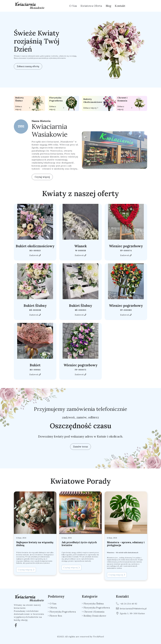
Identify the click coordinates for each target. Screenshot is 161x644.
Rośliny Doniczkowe (95, 616)
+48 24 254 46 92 (127, 604)
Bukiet (35, 365)
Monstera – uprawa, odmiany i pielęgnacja (126, 544)
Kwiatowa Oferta (91, 6)
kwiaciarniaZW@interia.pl (131, 608)
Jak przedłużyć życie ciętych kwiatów (79, 544)
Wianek (81, 246)
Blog (109, 6)
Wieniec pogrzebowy (126, 246)
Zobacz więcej (19, 108)
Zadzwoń (35, 255)
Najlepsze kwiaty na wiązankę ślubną (35, 544)
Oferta (53, 608)
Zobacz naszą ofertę (28, 66)
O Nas (73, 6)
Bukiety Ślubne (20, 99)
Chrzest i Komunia (122, 99)
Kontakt (120, 6)
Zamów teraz (80, 447)
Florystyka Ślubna (94, 604)
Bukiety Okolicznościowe (93, 101)
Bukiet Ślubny (35, 306)
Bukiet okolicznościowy (35, 246)
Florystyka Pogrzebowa (56, 99)
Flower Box (56, 616)
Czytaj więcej (42, 177)
